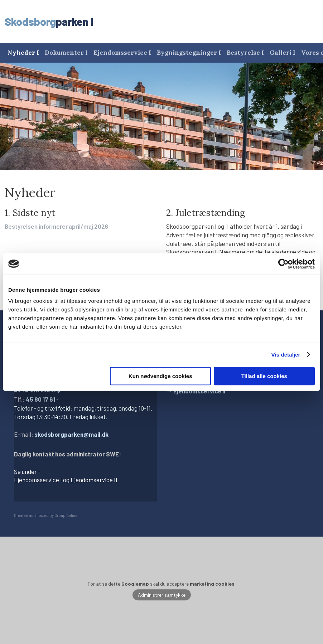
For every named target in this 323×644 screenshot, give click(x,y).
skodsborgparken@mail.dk (71, 434)
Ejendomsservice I (122, 53)
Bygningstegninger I (189, 53)
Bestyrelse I (245, 53)
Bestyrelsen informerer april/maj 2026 (56, 226)
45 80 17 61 (40, 399)
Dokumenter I (66, 53)
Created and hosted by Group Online (46, 515)
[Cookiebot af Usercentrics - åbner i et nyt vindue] (283, 264)
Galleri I (283, 53)
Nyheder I (23, 53)
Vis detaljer (286, 355)
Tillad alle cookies (264, 376)
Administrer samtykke (162, 595)
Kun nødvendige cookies (160, 376)
